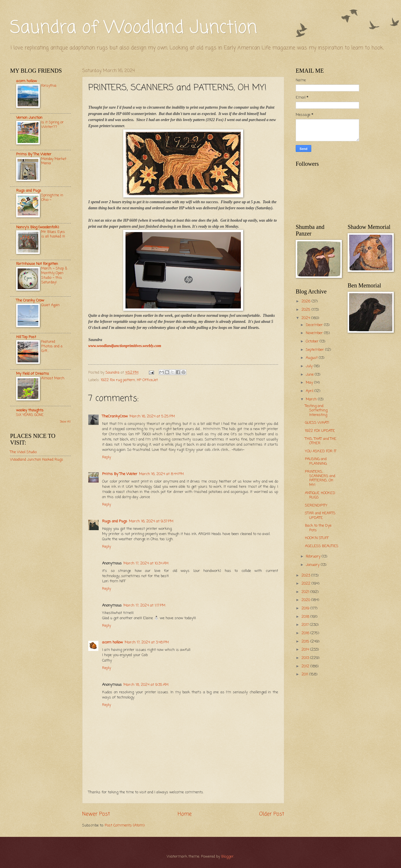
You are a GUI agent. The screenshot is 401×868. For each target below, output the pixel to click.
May (310, 383)
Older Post (272, 814)
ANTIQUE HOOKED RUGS (320, 495)
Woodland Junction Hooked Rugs (37, 460)
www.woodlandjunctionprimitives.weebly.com (125, 346)
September (315, 350)
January (313, 565)
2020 (306, 600)
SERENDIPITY (316, 505)
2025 (307, 310)
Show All (65, 422)
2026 (307, 301)
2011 (305, 674)
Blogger (227, 857)
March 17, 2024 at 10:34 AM (146, 563)
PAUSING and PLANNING (316, 461)
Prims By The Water (120, 474)
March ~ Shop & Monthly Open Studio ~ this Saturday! (54, 275)
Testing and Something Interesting (316, 411)
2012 (306, 666)
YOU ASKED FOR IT (321, 451)
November (315, 333)
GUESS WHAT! (317, 423)
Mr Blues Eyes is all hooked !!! (53, 234)
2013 (306, 658)
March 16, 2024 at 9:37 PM (151, 521)
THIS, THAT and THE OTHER (321, 441)
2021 (306, 592)
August (312, 358)
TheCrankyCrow (115, 416)
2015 (306, 642)
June (310, 375)
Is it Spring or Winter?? (53, 125)
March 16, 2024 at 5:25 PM (152, 416)
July (310, 366)
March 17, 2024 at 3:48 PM (147, 642)
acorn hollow (113, 642)
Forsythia (49, 86)
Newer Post (96, 814)
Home (185, 814)
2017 (306, 625)
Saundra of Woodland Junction (134, 28)
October (313, 341)
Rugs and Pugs (115, 521)
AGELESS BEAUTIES (322, 546)
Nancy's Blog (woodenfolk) (38, 227)
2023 (306, 576)
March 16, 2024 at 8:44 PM (161, 474)
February (314, 557)
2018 (306, 617)
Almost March (53, 378)
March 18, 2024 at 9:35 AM (146, 685)
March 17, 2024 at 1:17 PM (144, 606)
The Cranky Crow (30, 301)
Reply (107, 457)
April (310, 391)
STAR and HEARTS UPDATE (320, 515)
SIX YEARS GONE (30, 415)
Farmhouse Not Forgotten (37, 264)
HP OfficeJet (147, 380)
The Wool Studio (23, 452)
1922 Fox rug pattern (118, 380)
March (312, 399)
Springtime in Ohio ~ (52, 198)
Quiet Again (50, 305)
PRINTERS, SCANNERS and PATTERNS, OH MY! (320, 478)
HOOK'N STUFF (317, 538)
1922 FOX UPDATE (320, 431)
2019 (306, 608)
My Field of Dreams (33, 374)
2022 (307, 584)
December (315, 325)
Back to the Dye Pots (318, 528)
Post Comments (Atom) (125, 825)
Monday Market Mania (54, 161)
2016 (306, 633)
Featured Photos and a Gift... (52, 346)
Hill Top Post (26, 337)
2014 (306, 650)
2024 (306, 318)
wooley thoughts (30, 410)
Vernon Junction (29, 118)
